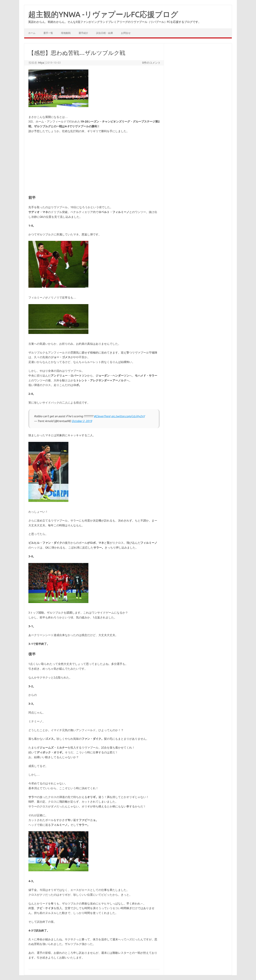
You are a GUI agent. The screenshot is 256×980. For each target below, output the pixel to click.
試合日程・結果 (105, 33)
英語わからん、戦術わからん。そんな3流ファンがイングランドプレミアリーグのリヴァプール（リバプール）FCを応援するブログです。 (115, 22)
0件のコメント (151, 63)
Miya (41, 63)
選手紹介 (83, 33)
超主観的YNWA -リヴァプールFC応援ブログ (103, 14)
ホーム (32, 33)
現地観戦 (66, 33)
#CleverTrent (102, 416)
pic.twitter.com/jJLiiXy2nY (128, 416)
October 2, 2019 (82, 421)
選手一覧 (48, 33)
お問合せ (126, 33)
